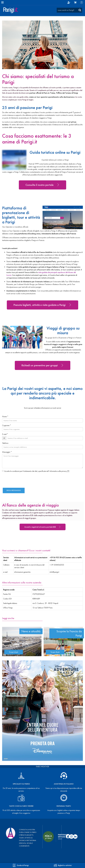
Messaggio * (7, 452)
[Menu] (2, 2)
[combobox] (69, 10)
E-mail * (5, 434)
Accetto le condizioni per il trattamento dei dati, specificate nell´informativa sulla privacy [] (36, 471)
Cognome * (7, 425)
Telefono (5, 443)
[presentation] (15, 477)
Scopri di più (14, 652)
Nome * (5, 416)
